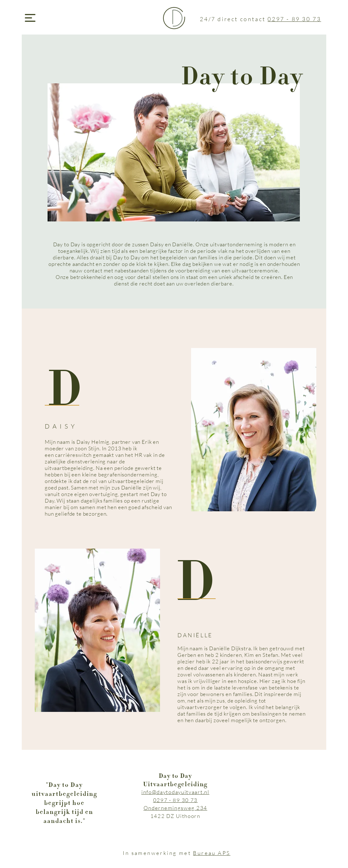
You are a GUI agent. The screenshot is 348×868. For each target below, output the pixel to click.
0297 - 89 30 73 (294, 19)
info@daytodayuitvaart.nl (175, 792)
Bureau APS (212, 853)
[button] (30, 18)
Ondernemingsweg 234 (175, 808)
